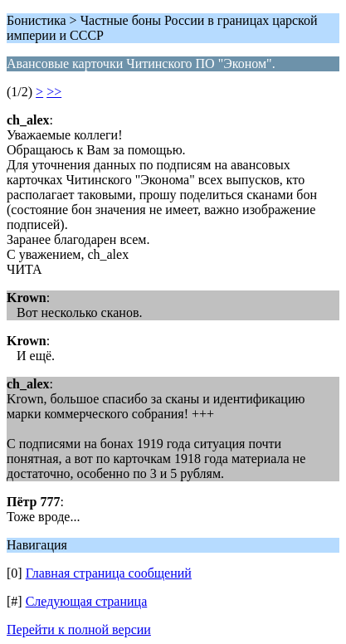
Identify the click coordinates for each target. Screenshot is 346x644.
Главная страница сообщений (109, 573)
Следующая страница (87, 601)
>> (54, 92)
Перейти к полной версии (79, 629)
